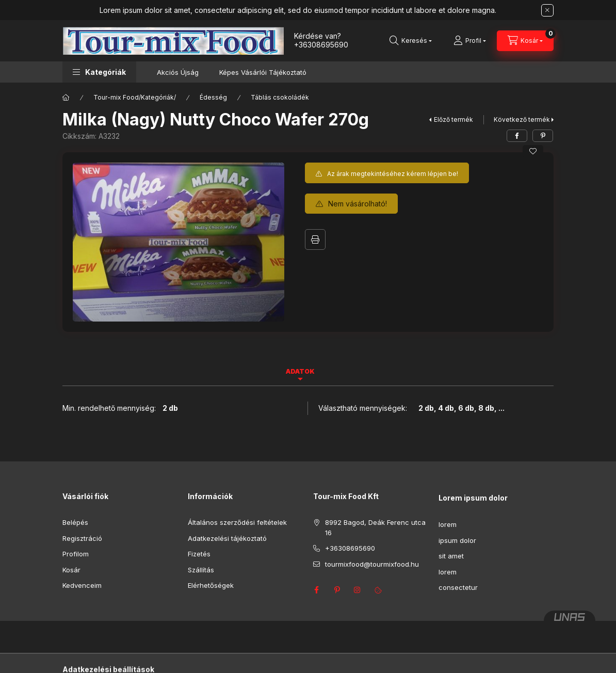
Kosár (71, 570)
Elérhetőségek (211, 585)
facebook (316, 590)
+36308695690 (321, 45)
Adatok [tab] (300, 371)
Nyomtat (315, 239)
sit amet (451, 556)
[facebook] (517, 136)
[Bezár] (547, 10)
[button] (99, 72)
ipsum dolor (457, 540)
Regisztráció (82, 538)
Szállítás (201, 570)
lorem (448, 524)
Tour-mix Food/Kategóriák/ (135, 97)
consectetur (458, 587)
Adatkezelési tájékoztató (227, 538)
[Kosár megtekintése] (525, 41)
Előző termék (453, 119)
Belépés (75, 522)
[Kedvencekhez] (533, 151)
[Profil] (470, 41)
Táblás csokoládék (280, 97)
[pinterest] (543, 136)
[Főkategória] (66, 98)
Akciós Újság (178, 72)
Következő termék (522, 119)
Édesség (213, 97)
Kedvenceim (82, 585)
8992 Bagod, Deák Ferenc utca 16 (375, 527)
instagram (358, 590)
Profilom (76, 554)
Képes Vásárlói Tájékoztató (263, 72)
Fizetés (199, 554)
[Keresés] (411, 41)
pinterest (337, 590)
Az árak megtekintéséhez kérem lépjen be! (393, 174)
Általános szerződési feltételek (237, 522)
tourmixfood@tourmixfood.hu (372, 564)
